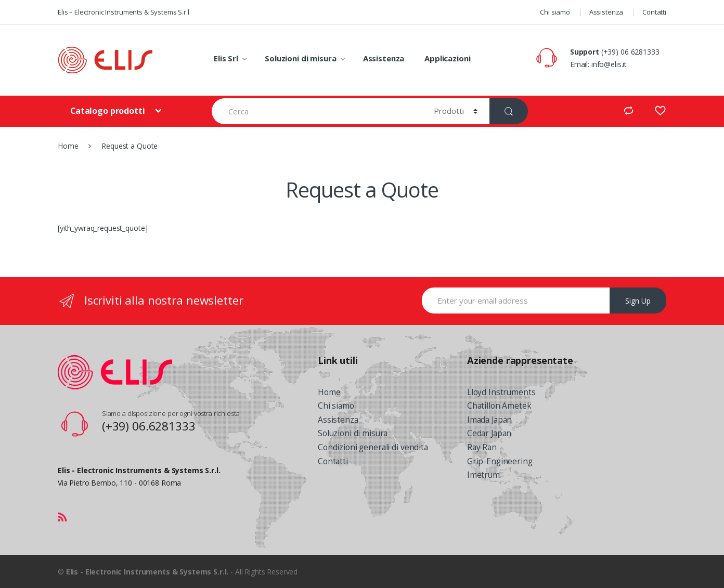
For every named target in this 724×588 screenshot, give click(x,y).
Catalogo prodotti (108, 111)
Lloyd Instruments (501, 392)
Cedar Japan (489, 433)
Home (68, 146)
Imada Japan (489, 420)
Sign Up (638, 301)
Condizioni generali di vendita (373, 447)
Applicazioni (447, 58)
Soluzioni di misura (300, 58)
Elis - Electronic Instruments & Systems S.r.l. (147, 572)
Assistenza (606, 12)
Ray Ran (482, 447)
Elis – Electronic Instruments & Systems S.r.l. (124, 12)
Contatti (654, 12)
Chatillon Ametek (499, 406)
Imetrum (483, 475)
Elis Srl (226, 58)
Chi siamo (555, 12)
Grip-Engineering (500, 461)
